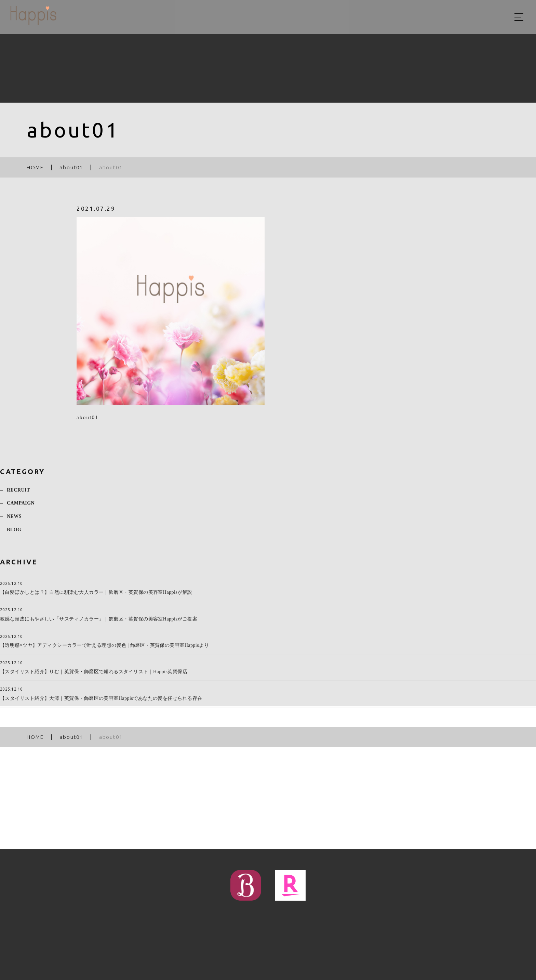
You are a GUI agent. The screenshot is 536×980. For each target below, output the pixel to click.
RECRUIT (18, 493)
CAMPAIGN (21, 507)
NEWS (14, 520)
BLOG (14, 533)
